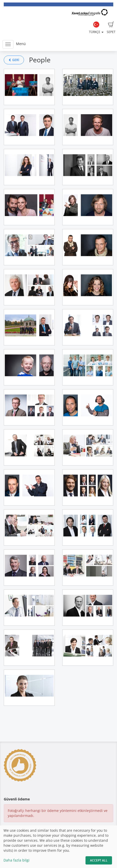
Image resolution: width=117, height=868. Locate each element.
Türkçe (96, 28)
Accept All (99, 860)
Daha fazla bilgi (16, 860)
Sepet (111, 28)
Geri (14, 60)
